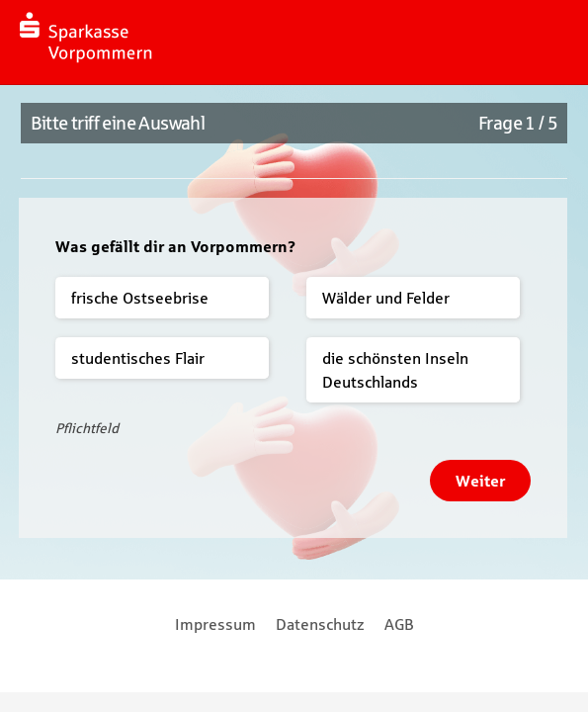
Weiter (480, 481)
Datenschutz (320, 624)
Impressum (215, 624)
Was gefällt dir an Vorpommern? (175, 246)
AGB (399, 624)
